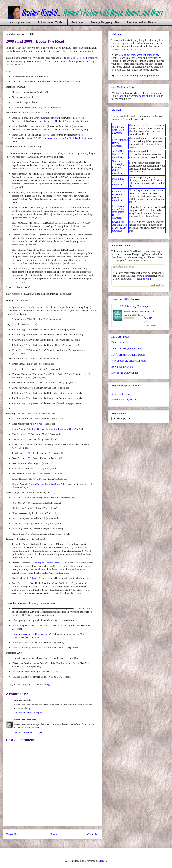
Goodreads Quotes (158, 285)
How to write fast (120, 342)
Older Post (93, 834)
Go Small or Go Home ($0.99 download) (119, 196)
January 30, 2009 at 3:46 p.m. (28, 713)
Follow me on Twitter (51, 22)
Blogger (102, 861)
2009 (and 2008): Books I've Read (35, 41)
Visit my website (20, 22)
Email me (77, 22)
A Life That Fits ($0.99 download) (118, 154)
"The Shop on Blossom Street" (46, 563)
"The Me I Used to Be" (39, 453)
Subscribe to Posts (121, 394)
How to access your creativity (127, 349)
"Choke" (34, 578)
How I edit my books (122, 367)
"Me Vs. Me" (37, 424)
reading (46, 685)
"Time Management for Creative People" (32, 634)
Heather (128, 312)
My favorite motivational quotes (128, 355)
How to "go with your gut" (125, 373)
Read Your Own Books (59, 82)
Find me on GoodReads (141, 22)
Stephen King (144, 279)
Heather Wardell (23, 720)
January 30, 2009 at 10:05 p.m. (29, 732)
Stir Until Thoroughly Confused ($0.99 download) (118, 167)
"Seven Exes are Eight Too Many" (45, 484)
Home (53, 834)
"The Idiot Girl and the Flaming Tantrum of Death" (51, 429)
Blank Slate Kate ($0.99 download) (118, 130)
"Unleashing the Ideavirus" (25, 625)
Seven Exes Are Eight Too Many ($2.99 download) (120, 226)
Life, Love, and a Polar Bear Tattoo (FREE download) (118, 212)
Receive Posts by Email (124, 400)
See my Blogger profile (105, 22)
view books (151, 325)
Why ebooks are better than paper (129, 361)
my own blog (41, 121)
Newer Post (13, 834)
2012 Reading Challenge (134, 306)
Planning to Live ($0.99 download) (118, 182)
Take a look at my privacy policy (128, 96)
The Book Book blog (77, 58)
